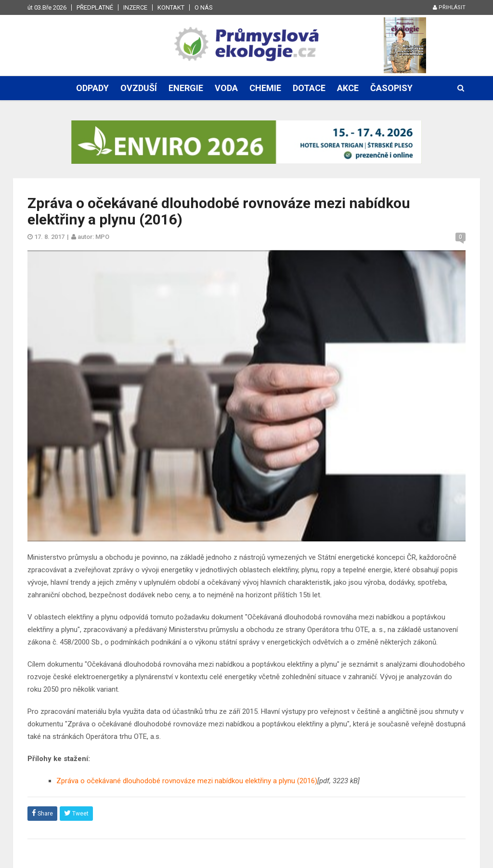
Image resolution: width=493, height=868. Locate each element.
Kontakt (171, 7)
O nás (204, 7)
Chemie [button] (265, 88)
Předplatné (95, 7)
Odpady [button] (92, 88)
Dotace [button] (309, 88)
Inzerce (135, 7)
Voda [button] (226, 88)
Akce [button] (348, 88)
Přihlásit (449, 7)
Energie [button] (186, 88)
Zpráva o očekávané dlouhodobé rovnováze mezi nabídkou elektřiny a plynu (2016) (187, 781)
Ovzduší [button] (139, 88)
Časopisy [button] (391, 88)
